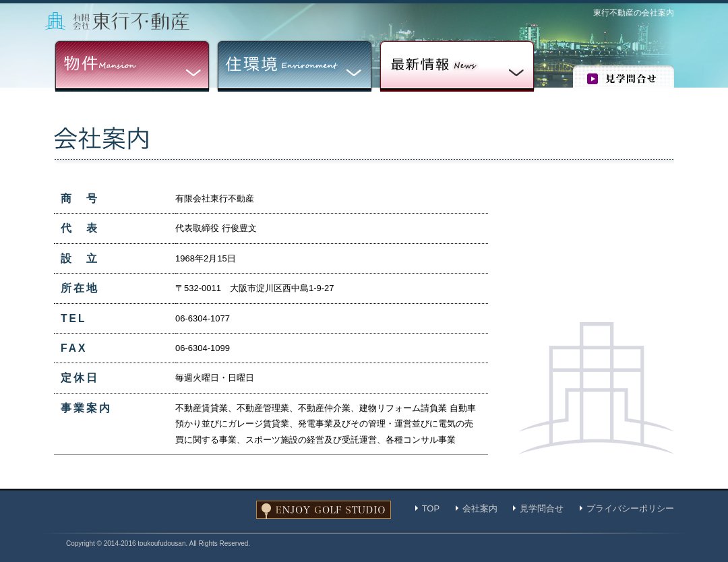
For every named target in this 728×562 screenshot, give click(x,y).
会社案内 (480, 508)
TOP (431, 508)
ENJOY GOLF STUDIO (324, 510)
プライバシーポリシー (630, 508)
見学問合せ (624, 77)
